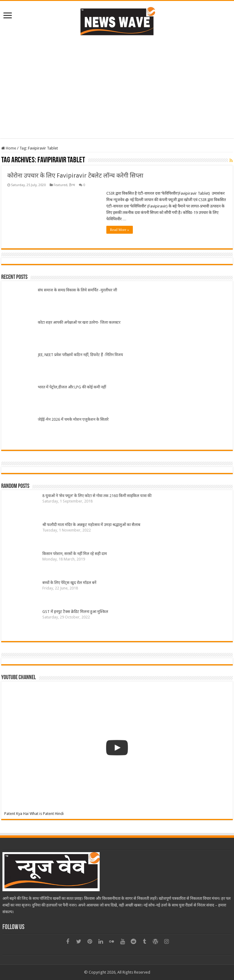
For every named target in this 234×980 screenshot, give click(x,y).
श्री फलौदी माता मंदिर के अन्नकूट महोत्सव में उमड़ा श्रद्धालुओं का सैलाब (91, 525)
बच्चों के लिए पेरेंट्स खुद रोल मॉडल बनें (69, 583)
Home (9, 148)
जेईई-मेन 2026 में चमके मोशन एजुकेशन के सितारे (73, 419)
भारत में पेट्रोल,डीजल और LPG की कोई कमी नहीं (72, 387)
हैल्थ (72, 185)
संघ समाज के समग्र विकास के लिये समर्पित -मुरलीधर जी (77, 290)
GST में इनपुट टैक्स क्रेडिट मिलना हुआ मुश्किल (75, 612)
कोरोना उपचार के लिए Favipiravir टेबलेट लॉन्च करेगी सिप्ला (75, 175)
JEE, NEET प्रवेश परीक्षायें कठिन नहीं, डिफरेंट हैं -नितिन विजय (80, 355)
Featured (60, 185)
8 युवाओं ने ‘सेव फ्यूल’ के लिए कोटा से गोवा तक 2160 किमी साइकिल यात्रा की (97, 496)
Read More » (120, 230)
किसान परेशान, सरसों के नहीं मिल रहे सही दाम (75, 554)
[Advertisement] (117, 86)
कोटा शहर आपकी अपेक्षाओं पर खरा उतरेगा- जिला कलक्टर (79, 322)
